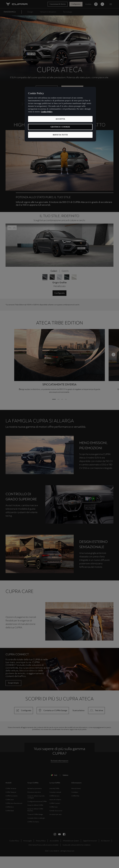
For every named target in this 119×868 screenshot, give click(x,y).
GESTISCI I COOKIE (60, 127)
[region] (60, 114)
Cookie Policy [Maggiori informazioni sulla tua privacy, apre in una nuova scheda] (47, 112)
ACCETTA (60, 119)
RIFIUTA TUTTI (60, 135)
